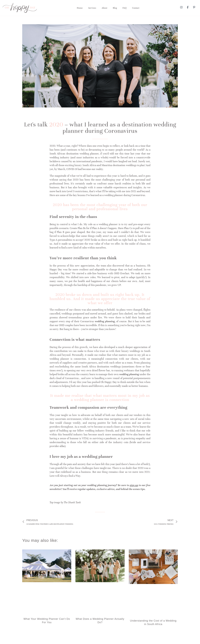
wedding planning (105, 321)
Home (80, 8)
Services (92, 8)
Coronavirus (138, 195)
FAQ (125, 8)
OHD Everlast (122, 273)
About (104, 8)
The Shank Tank (72, 502)
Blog (115, 8)
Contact (136, 8)
